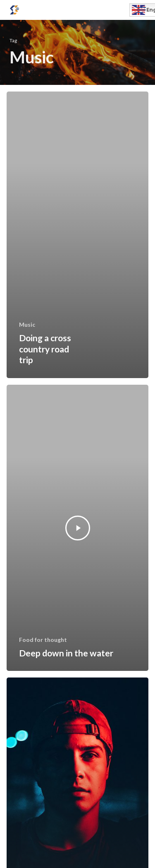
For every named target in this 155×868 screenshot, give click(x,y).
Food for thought (43, 640)
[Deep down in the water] (77, 528)
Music (27, 324)
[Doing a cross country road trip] (77, 235)
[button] (141, 10)
